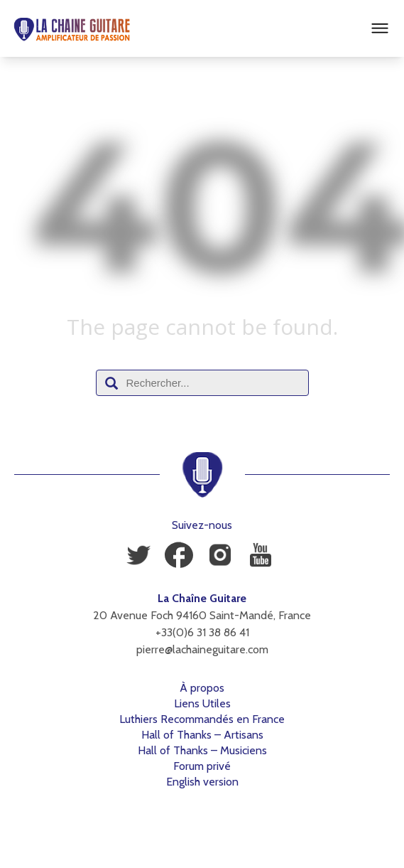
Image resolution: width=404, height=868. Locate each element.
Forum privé (202, 766)
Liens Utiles (202, 703)
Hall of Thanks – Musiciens (202, 750)
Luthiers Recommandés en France (202, 719)
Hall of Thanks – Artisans (202, 735)
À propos (202, 688)
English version (202, 782)
